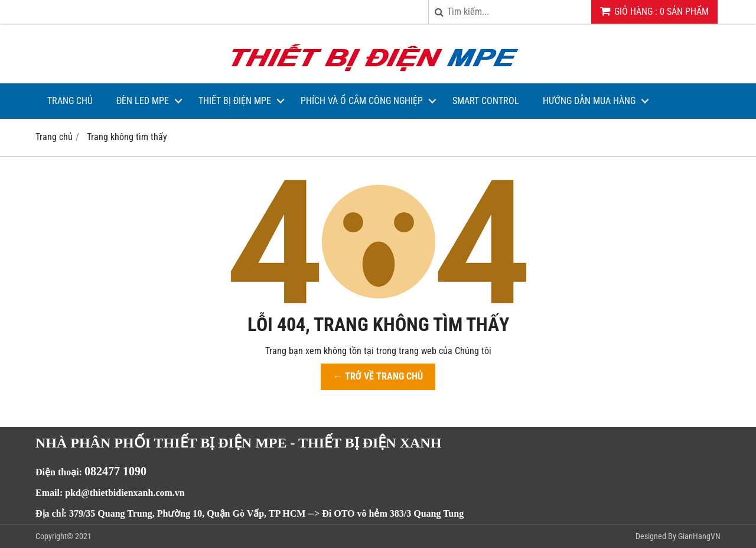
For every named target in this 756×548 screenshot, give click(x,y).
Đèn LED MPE (143, 101)
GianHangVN (699, 536)
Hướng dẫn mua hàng (589, 101)
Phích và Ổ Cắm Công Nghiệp (362, 101)
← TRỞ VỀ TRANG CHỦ (378, 376)
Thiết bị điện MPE (235, 101)
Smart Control (486, 101)
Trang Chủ (70, 101)
